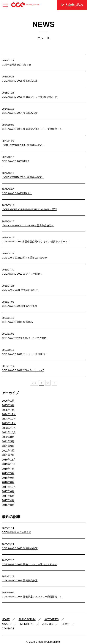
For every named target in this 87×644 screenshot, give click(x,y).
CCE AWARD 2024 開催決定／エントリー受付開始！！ (32, 129)
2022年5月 (8, 441)
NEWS (65, 624)
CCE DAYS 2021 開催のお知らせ (20, 290)
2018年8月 (8, 482)
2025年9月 (8, 405)
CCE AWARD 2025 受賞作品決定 (20, 81)
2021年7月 (8, 455)
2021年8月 (8, 451)
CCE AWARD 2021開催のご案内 (19, 306)
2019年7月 (8, 469)
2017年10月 (9, 487)
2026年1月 (8, 401)
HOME (6, 619)
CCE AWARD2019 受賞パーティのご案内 (24, 338)
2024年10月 (9, 419)
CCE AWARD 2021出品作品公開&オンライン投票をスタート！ (36, 242)
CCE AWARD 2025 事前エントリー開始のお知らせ (29, 97)
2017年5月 (8, 496)
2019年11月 (9, 460)
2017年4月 (8, 500)
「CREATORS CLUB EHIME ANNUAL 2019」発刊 (29, 209)
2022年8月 (8, 437)
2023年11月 (9, 423)
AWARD (7, 624)
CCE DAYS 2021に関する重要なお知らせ (24, 258)
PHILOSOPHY (27, 619)
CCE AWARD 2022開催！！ (17, 193)
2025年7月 (8, 410)
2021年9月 (8, 446)
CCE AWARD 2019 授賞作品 (17, 322)
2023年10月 (9, 428)
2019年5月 (8, 473)
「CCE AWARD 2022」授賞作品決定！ (23, 177)
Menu (5, 4)
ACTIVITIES (51, 619)
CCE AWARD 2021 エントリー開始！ (22, 274)
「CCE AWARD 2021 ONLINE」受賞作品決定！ (28, 225)
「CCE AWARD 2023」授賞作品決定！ (23, 145)
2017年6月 (8, 491)
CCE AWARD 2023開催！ (16, 161)
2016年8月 (8, 505)
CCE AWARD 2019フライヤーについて (23, 370)
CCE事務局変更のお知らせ (16, 65)
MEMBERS (27, 624)
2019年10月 (9, 464)
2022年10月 (9, 432)
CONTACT (8, 628)
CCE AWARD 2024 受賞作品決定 (20, 113)
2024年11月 (9, 414)
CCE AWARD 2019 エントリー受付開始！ (25, 354)
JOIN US (47, 624)
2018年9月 (8, 478)
